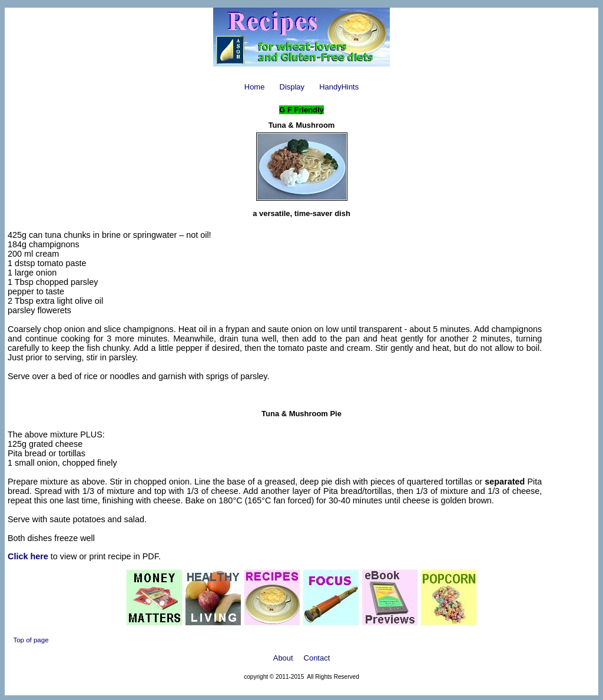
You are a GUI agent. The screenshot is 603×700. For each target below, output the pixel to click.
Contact (317, 658)
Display (292, 87)
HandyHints (339, 87)
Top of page (31, 640)
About (283, 658)
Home (255, 87)
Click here (28, 556)
